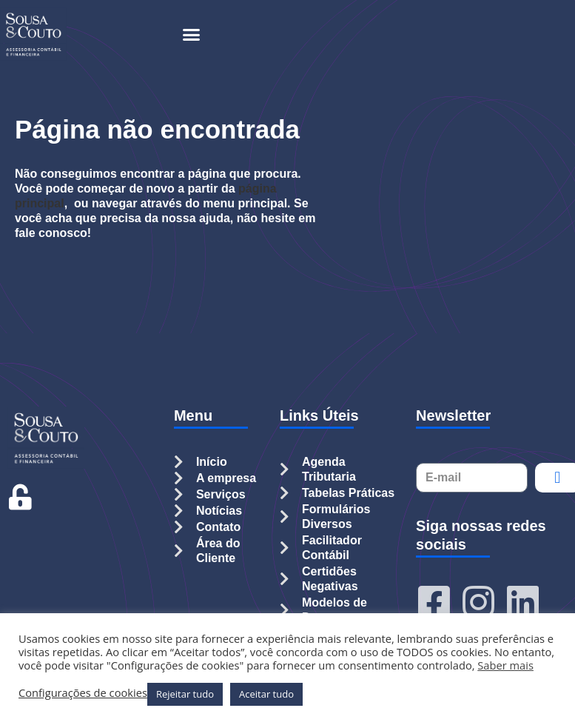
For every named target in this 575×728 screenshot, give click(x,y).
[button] (192, 34)
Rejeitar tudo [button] (185, 694)
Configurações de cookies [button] (83, 692)
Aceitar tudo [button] (266, 694)
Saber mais (505, 665)
